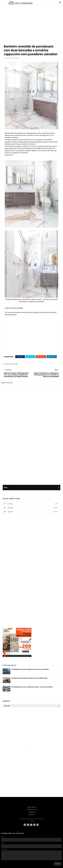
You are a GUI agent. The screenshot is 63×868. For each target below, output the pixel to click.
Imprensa (32, 812)
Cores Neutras (45, 346)
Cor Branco (31, 346)
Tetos (19, 349)
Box (26, 346)
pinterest (30, 512)
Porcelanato (14, 349)
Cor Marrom (38, 346)
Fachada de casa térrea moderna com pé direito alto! (29, 678)
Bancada (16, 346)
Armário (10, 346)
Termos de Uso (32, 810)
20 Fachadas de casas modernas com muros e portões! (30, 669)
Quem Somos (32, 807)
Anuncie (32, 815)
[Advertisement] (31, 25)
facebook (30, 504)
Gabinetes (7, 349)
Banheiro (21, 346)
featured (52, 346)
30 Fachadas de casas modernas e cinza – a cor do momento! (32, 687)
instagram (30, 508)
